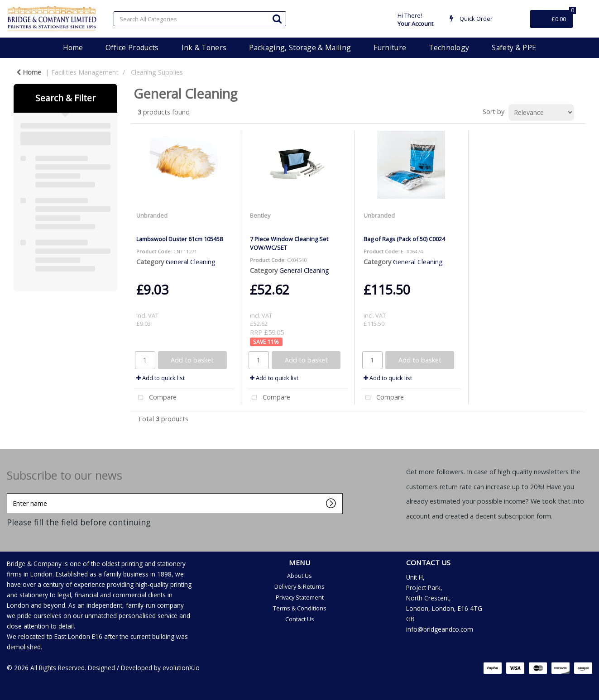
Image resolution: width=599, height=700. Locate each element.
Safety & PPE (514, 48)
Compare (155, 398)
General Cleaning (191, 262)
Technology (449, 48)
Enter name (9, 493)
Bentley (260, 215)
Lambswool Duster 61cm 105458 (180, 239)
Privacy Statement (300, 597)
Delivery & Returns (299, 586)
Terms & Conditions (300, 608)
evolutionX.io (181, 668)
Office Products (132, 48)
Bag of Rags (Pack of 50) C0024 (404, 239)
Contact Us (300, 619)
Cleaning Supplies (157, 72)
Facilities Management (85, 72)
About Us (299, 576)
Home (73, 48)
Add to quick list (161, 378)
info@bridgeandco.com (440, 629)
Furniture (390, 48)
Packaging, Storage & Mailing (300, 48)
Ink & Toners (204, 48)
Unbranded (152, 215)
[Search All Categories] (200, 19)
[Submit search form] (277, 18)
